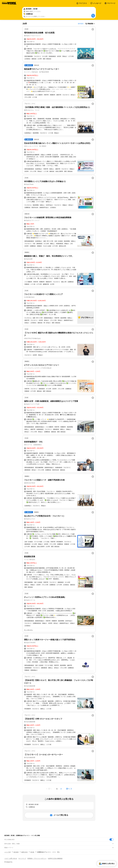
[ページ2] (61, 789)
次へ (68, 789)
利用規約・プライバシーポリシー (37, 858)
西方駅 (32, 852)
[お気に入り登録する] (93, 29)
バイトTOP (8, 852)
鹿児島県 (16, 852)
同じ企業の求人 (29, 630)
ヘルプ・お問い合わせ (11, 858)
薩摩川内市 (24, 852)
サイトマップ (22, 858)
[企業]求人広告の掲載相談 (55, 858)
